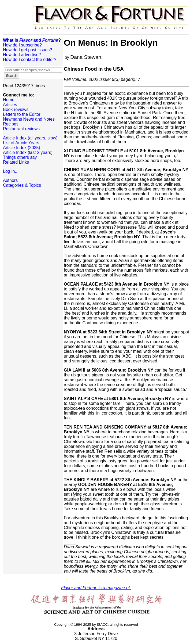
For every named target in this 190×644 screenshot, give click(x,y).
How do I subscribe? (22, 45)
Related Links (16, 162)
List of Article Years (21, 143)
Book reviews (16, 109)
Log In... (11, 171)
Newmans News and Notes (29, 119)
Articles (10, 105)
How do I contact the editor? (30, 60)
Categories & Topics (22, 185)
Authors (10, 180)
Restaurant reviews (21, 129)
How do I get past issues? (27, 50)
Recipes (11, 124)
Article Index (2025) (22, 148)
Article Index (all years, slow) (30, 138)
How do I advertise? (22, 55)
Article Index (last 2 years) (28, 152)
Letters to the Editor (22, 114)
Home (9, 100)
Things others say (20, 157)
